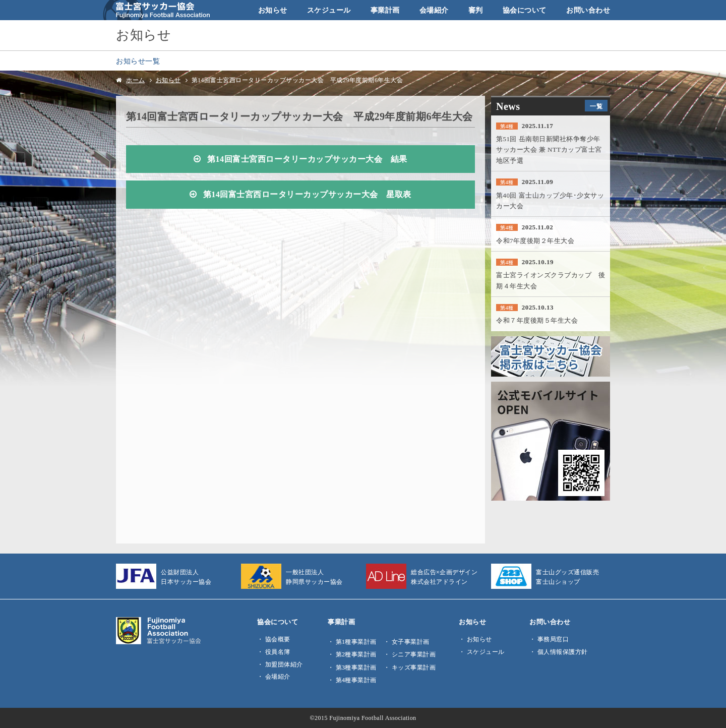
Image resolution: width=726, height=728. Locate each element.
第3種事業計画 (356, 668)
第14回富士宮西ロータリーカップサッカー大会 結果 (307, 159)
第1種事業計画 (356, 642)
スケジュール (329, 10)
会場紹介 (434, 10)
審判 (476, 10)
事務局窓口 (553, 639)
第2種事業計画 (356, 654)
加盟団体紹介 (284, 664)
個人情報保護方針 (563, 652)
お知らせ (273, 10)
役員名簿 (278, 652)
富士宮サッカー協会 (157, 10)
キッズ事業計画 (414, 668)
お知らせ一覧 (138, 61)
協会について (525, 10)
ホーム (136, 80)
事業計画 (385, 10)
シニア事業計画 (414, 654)
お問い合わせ (588, 10)
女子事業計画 (411, 642)
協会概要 (278, 639)
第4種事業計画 (356, 680)
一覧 (596, 106)
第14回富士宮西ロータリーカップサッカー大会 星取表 (307, 195)
